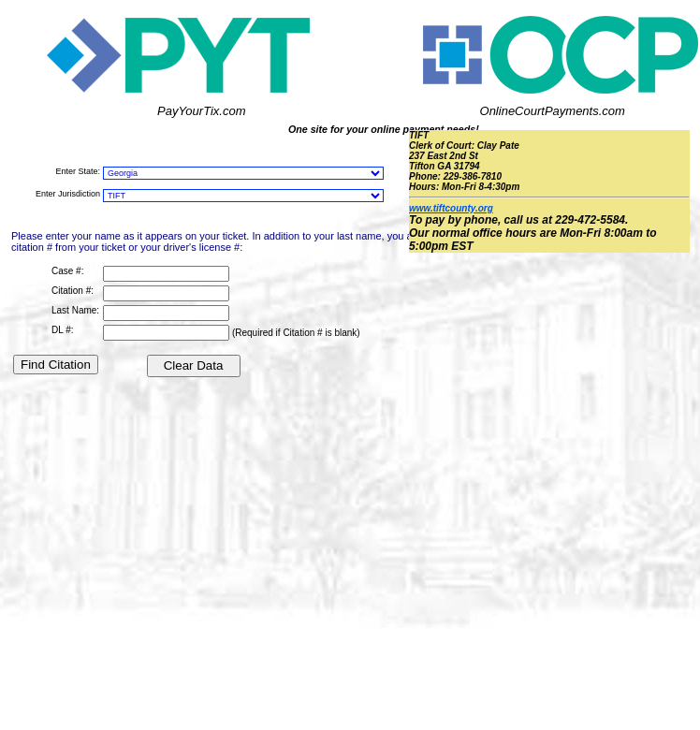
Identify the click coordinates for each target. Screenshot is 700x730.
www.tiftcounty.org (451, 208)
